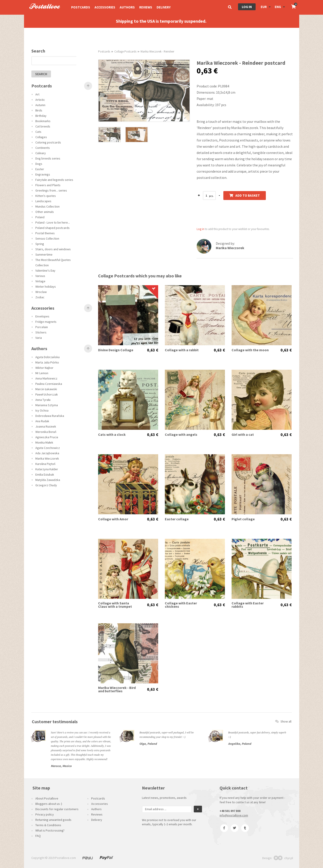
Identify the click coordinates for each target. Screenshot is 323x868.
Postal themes (45, 233)
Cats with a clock (112, 435)
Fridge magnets (46, 322)
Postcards (81, 7)
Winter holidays (46, 287)
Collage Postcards (125, 51)
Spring (40, 244)
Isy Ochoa (42, 410)
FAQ (38, 836)
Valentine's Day (45, 270)
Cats (38, 132)
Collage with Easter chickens (181, 605)
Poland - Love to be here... (53, 222)
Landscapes (43, 201)
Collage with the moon (250, 350)
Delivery (164, 7)
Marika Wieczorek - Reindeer (157, 51)
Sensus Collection (47, 238)
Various (40, 276)
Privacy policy (45, 814)
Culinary (41, 153)
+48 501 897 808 (230, 811)
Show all (283, 721)
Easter (40, 169)
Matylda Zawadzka (48, 480)
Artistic (40, 100)
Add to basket (245, 195)
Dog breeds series (48, 158)
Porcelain (42, 327)
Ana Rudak (42, 421)
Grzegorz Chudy (46, 485)
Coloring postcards (48, 142)
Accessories (105, 7)
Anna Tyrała (43, 400)
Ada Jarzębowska (47, 453)
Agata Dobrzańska (47, 357)
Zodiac (40, 297)
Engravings (43, 174)
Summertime (44, 254)
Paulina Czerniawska (49, 384)
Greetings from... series (51, 190)
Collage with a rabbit (182, 350)
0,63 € (153, 350)
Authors (127, 7)
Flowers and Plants (48, 185)
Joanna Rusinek (46, 426)
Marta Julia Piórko (47, 362)
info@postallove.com (234, 815)
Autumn (40, 105)
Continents (43, 148)
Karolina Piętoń (45, 464)
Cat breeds (43, 126)
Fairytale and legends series (54, 180)
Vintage (40, 281)
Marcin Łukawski (46, 389)
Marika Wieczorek (47, 458)
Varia (39, 338)
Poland (40, 217)
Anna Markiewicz (46, 378)
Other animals (45, 212)
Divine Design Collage (116, 350)
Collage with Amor (113, 519)
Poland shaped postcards (52, 228)
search (41, 74)
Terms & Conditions (48, 825)
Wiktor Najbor (44, 368)
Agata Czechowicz (48, 448)
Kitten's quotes (46, 196)
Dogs (39, 164)
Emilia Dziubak (45, 474)
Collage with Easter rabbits (248, 605)
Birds (39, 110)
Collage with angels (181, 435)
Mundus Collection (47, 206)
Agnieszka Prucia (47, 437)
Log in (247, 7)
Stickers (41, 332)
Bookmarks (43, 121)
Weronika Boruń (46, 432)
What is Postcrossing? (50, 830)
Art (37, 94)
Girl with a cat (243, 435)
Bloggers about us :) (49, 804)
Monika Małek (44, 442)
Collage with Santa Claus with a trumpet (115, 605)
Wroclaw (41, 292)
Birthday (41, 116)
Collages (41, 137)
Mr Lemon (42, 373)
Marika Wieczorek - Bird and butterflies (117, 689)
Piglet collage (243, 519)
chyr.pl (283, 858)
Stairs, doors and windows (53, 249)
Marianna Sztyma (47, 405)
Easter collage (177, 519)
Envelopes (42, 316)
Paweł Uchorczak (47, 394)
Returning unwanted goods (53, 820)
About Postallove (47, 798)
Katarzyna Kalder (47, 469)
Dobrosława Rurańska (50, 416)
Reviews (146, 7)
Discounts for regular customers (57, 809)
